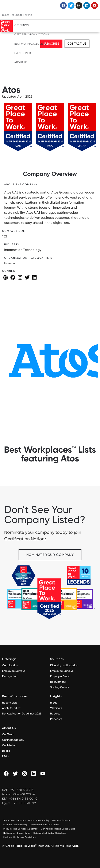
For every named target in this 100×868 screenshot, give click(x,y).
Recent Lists (10, 703)
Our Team (8, 734)
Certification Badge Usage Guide (58, 829)
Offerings (22, 25)
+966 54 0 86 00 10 (23, 799)
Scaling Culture (60, 687)
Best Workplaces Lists (30, 44)
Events (19, 53)
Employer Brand (60, 676)
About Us (21, 62)
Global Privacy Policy (39, 820)
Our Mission (9, 745)
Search (29, 15)
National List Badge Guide (17, 833)
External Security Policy (15, 825)
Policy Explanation (61, 820)
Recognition (10, 676)
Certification (10, 665)
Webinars (56, 708)
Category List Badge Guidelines (50, 833)
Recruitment (58, 682)
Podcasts (56, 719)
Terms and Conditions (15, 820)
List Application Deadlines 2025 (22, 714)
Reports (55, 714)
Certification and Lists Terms (44, 825)
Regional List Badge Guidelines (20, 837)
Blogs (54, 703)
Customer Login (12, 15)
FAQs (5, 756)
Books (6, 751)
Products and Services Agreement (21, 829)
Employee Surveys (14, 671)
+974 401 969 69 (24, 794)
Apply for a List (11, 708)
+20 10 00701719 (24, 803)
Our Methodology (13, 740)
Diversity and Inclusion (64, 665)
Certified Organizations (32, 34)
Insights (31, 53)
